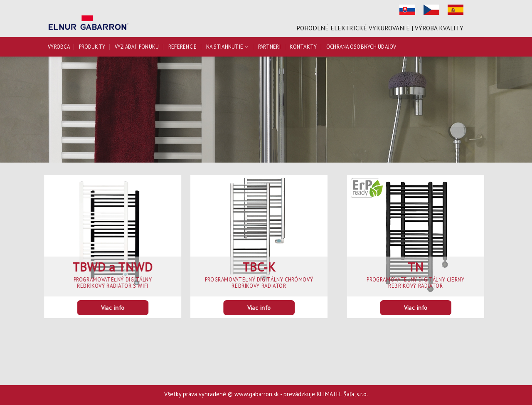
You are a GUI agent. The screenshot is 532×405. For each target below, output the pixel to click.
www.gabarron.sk (257, 394)
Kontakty (303, 47)
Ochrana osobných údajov (361, 47)
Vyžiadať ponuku (137, 47)
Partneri (269, 47)
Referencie (183, 47)
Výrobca (59, 47)
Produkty (92, 47)
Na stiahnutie (228, 47)
